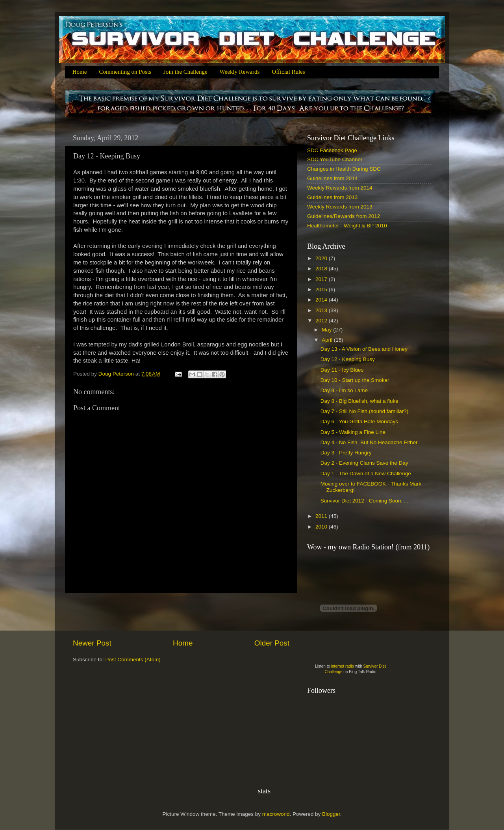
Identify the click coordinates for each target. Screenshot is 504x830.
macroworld (276, 814)
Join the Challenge (185, 72)
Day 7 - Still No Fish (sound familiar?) (365, 411)
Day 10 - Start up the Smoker (355, 380)
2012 (322, 321)
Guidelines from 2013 (332, 197)
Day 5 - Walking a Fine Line (353, 432)
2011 (322, 516)
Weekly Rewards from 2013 (340, 207)
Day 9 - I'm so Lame (344, 390)
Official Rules (288, 72)
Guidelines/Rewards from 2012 (344, 216)
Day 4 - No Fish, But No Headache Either (369, 442)
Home (80, 72)
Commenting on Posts (125, 72)
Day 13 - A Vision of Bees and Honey (364, 349)
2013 (322, 310)
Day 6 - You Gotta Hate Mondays (359, 422)
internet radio (343, 666)
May (327, 330)
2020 (322, 258)
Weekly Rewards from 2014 (340, 188)
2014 (322, 300)
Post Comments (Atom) (133, 660)
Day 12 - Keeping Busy (348, 359)
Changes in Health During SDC (344, 169)
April (328, 340)
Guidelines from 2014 (332, 178)
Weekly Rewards (240, 72)
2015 (322, 289)
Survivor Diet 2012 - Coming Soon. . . (365, 501)
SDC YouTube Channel (334, 159)
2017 (322, 279)
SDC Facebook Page (332, 150)
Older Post (272, 643)
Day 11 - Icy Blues (342, 370)
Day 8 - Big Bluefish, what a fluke (359, 401)
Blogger (331, 814)
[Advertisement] (181, 616)
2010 (322, 527)
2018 (322, 269)
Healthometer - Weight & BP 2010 (347, 226)
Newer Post (92, 643)
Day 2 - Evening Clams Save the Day (364, 463)
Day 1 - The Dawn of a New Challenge (366, 474)
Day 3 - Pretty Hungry (346, 453)
